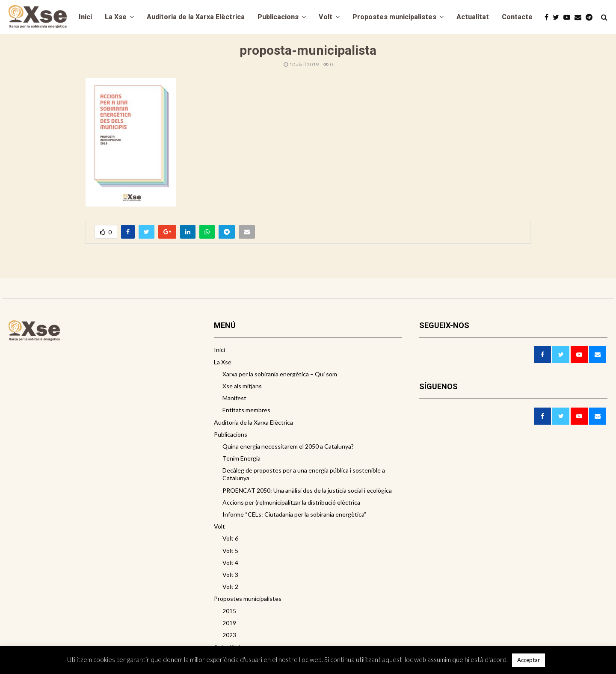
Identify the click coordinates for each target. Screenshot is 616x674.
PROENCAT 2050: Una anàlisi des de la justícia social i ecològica (307, 490)
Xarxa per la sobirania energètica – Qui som (280, 374)
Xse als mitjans (242, 386)
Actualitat (473, 17)
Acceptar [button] (529, 660)
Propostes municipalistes (394, 17)
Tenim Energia (241, 458)
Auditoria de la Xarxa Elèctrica (196, 17)
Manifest (234, 398)
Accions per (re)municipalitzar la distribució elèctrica (291, 502)
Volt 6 (230, 538)
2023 (229, 635)
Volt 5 (230, 551)
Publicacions (278, 17)
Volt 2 (230, 587)
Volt (326, 17)
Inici (85, 17)
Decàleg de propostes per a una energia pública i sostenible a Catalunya (304, 474)
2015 (229, 611)
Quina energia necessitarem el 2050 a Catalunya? (288, 446)
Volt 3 (230, 575)
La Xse (116, 17)
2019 (229, 623)
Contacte (517, 17)
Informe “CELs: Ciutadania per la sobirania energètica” (294, 514)
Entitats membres (246, 410)
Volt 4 (230, 563)
